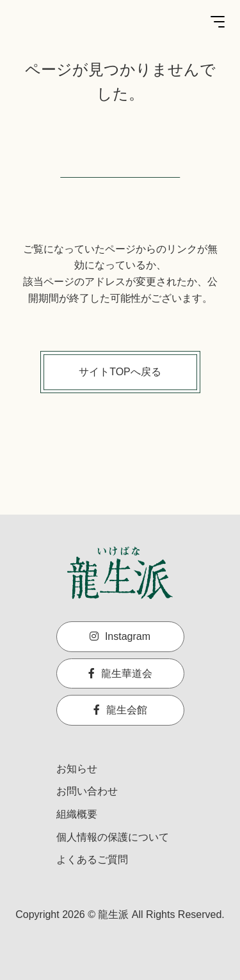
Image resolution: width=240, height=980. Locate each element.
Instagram (120, 636)
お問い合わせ (87, 791)
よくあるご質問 (92, 859)
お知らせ (77, 769)
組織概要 (77, 814)
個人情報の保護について (113, 837)
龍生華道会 (120, 673)
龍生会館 (120, 710)
